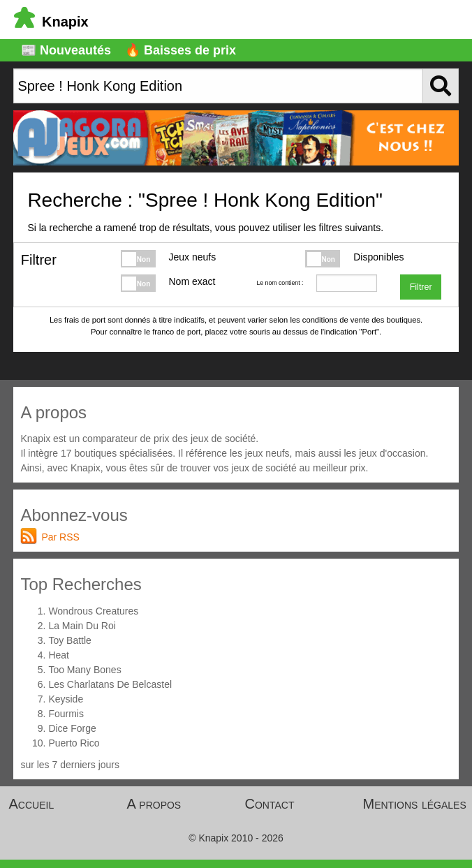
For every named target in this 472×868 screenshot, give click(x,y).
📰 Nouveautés (66, 50)
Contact (270, 804)
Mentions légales (415, 804)
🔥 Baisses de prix (180, 50)
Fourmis (66, 714)
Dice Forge (72, 728)
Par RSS (60, 537)
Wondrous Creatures (93, 611)
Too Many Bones (84, 670)
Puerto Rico (74, 743)
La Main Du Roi (82, 626)
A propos (154, 804)
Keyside (66, 699)
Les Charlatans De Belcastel (110, 684)
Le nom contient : (280, 283)
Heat (59, 655)
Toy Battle (69, 640)
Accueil (32, 804)
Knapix (51, 22)
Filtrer (421, 287)
